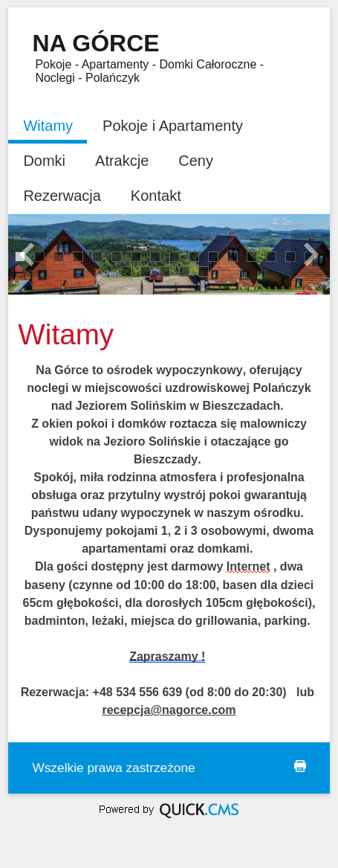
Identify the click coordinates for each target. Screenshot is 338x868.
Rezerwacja (62, 196)
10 (194, 255)
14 (271, 255)
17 (126, 270)
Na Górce (95, 43)
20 (184, 270)
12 (232, 255)
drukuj (300, 766)
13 (251, 255)
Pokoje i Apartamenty (173, 126)
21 (203, 270)
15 (290, 255)
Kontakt (156, 196)
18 (145, 270)
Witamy (48, 126)
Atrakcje (122, 161)
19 (165, 270)
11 (213, 255)
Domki (44, 161)
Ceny (196, 161)
